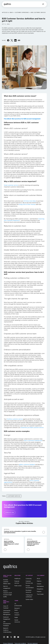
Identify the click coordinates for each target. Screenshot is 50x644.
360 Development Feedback (7, 624)
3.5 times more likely (29, 201)
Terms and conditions (20, 643)
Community (29, 579)
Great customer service (11, 185)
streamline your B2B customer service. (32, 428)
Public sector (18, 586)
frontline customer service (15, 419)
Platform (39, 581)
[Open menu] (43, 4)
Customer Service (14, 496)
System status (29, 599)
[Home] (7, 4)
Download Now (10, 512)
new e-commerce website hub (33, 441)
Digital (16, 617)
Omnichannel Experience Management (7, 613)
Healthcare (17, 579)
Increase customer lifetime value (7, 582)
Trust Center (40, 594)
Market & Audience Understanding (7, 630)
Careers (39, 584)
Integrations (40, 589)
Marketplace (40, 586)
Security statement (33, 643)
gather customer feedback (27, 465)
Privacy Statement (8, 643)
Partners (39, 592)
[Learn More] (44, 532)
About (39, 579)
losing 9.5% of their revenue (27, 204)
